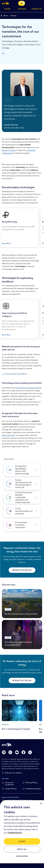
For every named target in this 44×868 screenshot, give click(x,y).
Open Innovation (8, 435)
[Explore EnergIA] (22, 3)
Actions (13, 16)
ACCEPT (22, 842)
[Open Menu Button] (41, 3)
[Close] (41, 803)
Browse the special (22, 570)
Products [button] (37, 9)
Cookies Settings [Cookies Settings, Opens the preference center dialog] (22, 856)
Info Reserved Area (33, 789)
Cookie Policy (11, 789)
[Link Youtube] (17, 752)
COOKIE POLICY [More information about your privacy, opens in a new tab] (15, 833)
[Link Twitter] (30, 752)
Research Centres (9, 150)
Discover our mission (13, 773)
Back (6, 16)
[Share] (3, 53)
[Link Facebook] (23, 752)
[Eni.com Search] (35, 3)
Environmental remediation (16, 374)
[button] (6, 3)
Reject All (22, 849)
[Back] (1, 16)
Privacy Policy (32, 783)
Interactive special (22, 681)
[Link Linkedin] (4, 752)
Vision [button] (7, 9)
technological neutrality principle (28, 388)
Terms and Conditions (10, 784)
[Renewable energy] (19, 228)
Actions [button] (22, 9)
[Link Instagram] (10, 752)
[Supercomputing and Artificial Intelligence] (19, 319)
